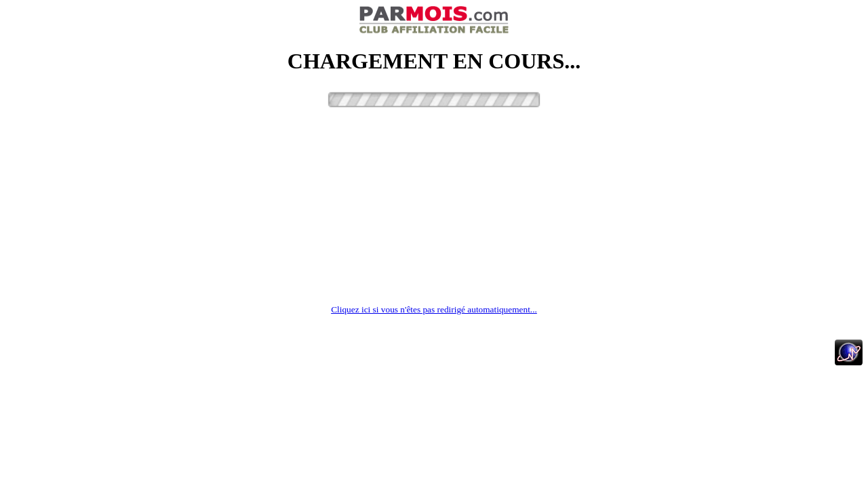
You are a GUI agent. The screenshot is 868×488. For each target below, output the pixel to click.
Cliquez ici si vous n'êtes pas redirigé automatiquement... (434, 309)
